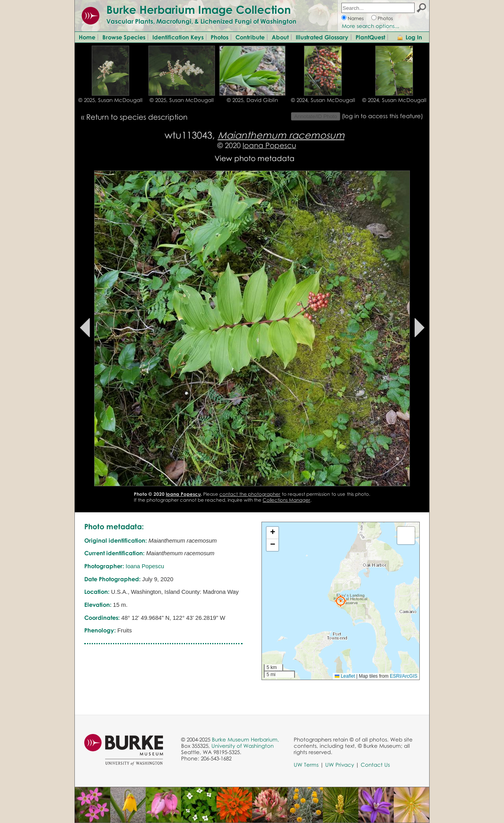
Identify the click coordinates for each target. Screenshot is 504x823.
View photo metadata (255, 158)
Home (87, 37)
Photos (385, 18)
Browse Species (124, 37)
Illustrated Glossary (322, 37)
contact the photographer (250, 494)
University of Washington (243, 746)
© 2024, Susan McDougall (323, 100)
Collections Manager (286, 500)
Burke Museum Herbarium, (246, 740)
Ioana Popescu (269, 145)
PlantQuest (370, 37)
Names (356, 18)
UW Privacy (340, 765)
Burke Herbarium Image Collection (199, 9)
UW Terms (306, 765)
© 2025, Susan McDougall (110, 100)
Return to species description (137, 117)
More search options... (371, 26)
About (280, 37)
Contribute (250, 37)
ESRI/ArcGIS (404, 676)
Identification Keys (178, 37)
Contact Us (375, 765)
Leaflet (345, 676)
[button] (341, 601)
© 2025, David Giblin (252, 100)
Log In (414, 37)
